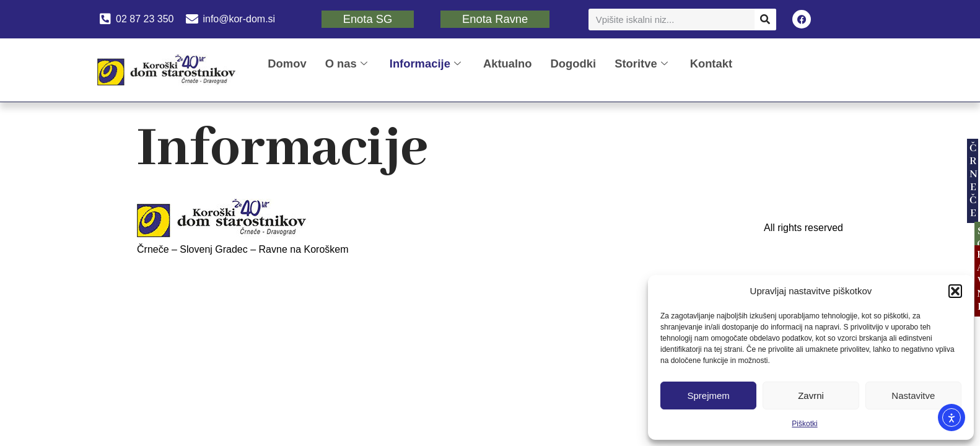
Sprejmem (708, 396)
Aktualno (508, 63)
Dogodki (574, 63)
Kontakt (711, 63)
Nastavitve (913, 396)
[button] (955, 291)
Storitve (641, 63)
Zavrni (811, 396)
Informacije (425, 63)
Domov (287, 63)
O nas (346, 63)
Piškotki (804, 424)
